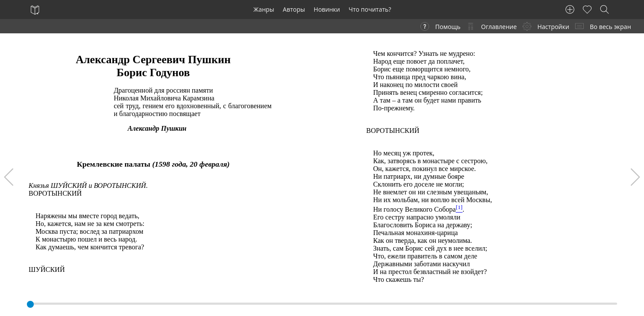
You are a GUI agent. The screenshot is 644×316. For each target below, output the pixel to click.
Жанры (264, 9)
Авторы (294, 9)
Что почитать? (370, 9)
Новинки (327, 9)
